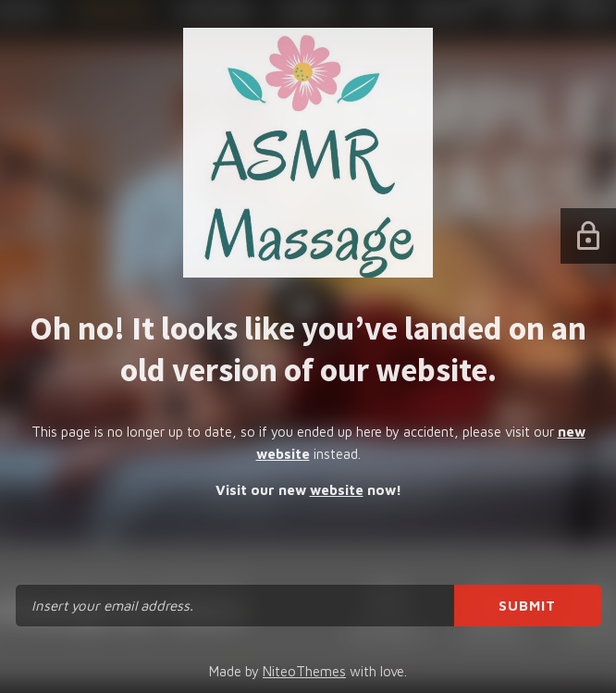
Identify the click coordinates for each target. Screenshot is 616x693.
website (337, 490)
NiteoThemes (304, 671)
